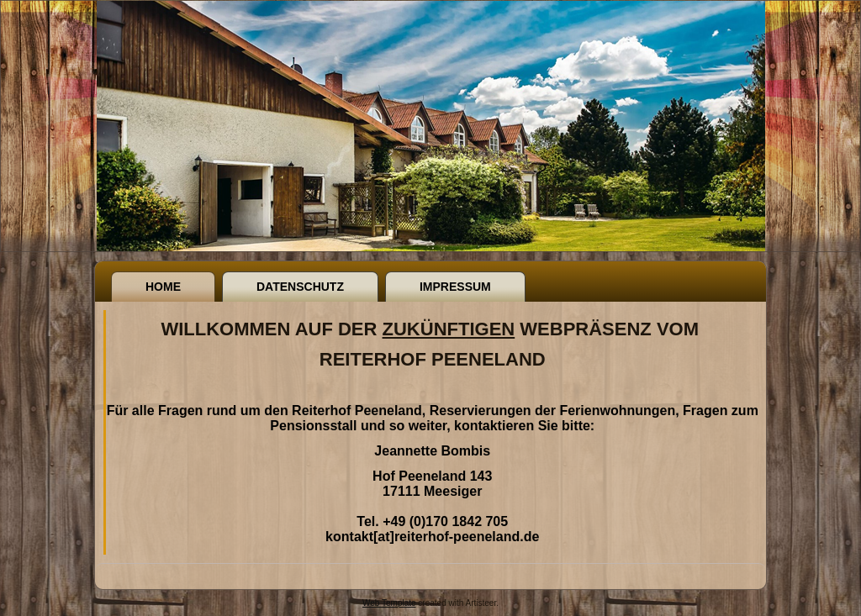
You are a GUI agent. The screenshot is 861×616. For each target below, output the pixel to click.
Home (163, 287)
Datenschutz (300, 287)
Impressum (455, 287)
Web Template (389, 603)
